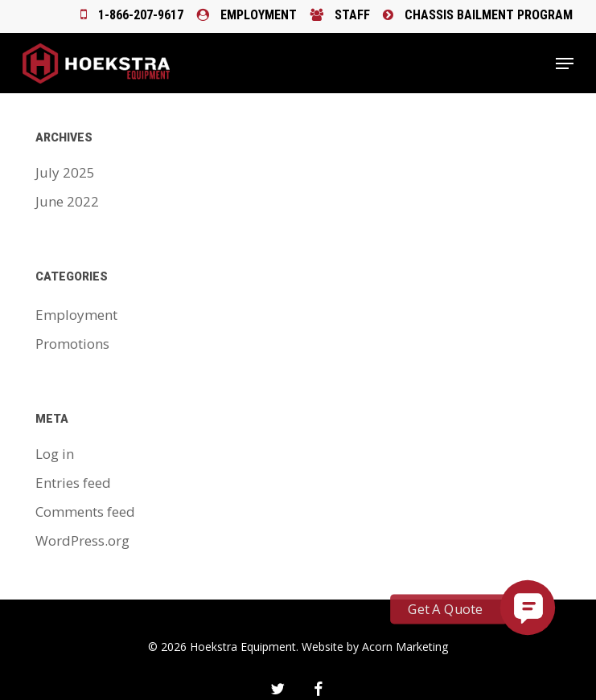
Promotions (72, 344)
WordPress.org (82, 540)
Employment (247, 15)
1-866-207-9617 (132, 15)
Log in (55, 454)
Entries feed (73, 483)
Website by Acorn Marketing (375, 647)
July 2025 (65, 172)
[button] (565, 63)
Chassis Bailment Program (478, 15)
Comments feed (85, 512)
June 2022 (67, 201)
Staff (340, 15)
